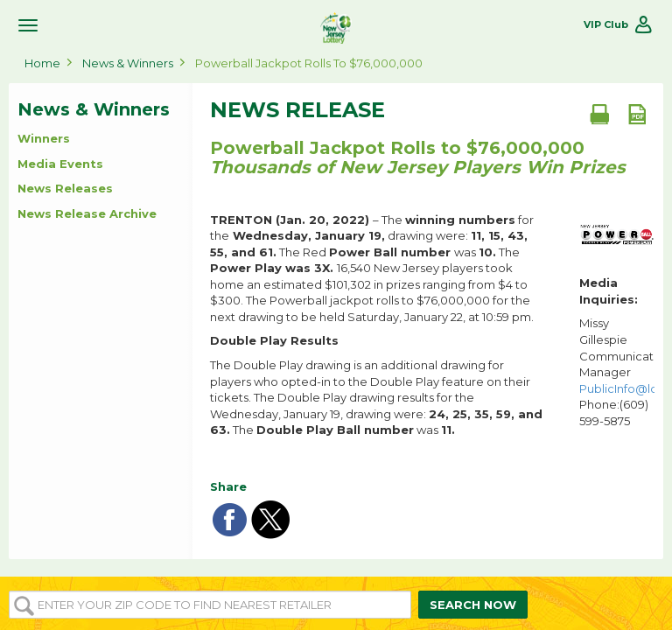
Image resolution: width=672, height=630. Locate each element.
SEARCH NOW (473, 605)
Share (228, 486)
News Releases (65, 188)
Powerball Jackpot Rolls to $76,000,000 (309, 63)
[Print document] (599, 114)
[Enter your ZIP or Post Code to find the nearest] (210, 605)
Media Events (60, 164)
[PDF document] (637, 114)
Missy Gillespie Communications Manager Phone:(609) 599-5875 (617, 371)
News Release (297, 110)
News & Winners (128, 63)
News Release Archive (87, 213)
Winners (44, 138)
